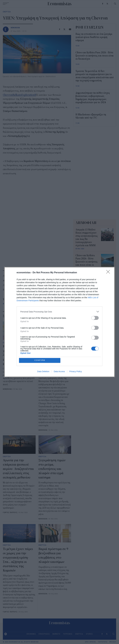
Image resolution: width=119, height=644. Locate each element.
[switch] (95, 318)
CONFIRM (40, 360)
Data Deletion (43, 371)
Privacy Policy (76, 371)
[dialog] (59, 322)
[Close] (109, 273)
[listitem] (59, 312)
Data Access (59, 371)
